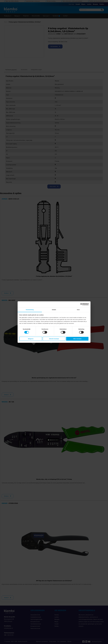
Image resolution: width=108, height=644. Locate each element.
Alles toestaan (77, 339)
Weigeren (31, 339)
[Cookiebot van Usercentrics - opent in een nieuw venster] (82, 304)
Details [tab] (54, 310)
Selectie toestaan (54, 339)
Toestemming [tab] (30, 310)
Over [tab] (78, 310)
